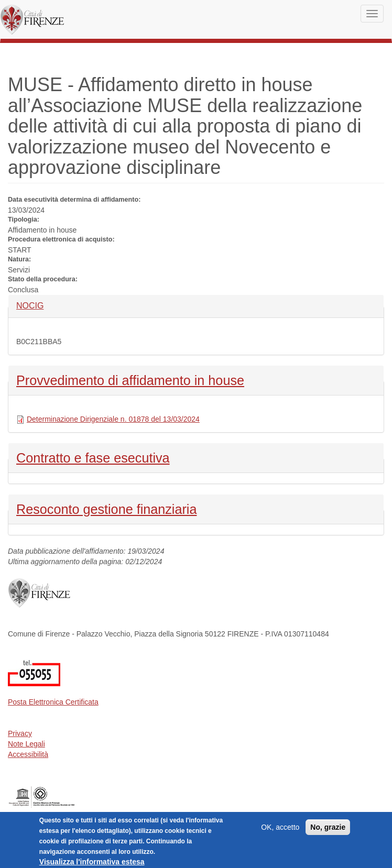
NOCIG (34, 305)
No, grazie (328, 830)
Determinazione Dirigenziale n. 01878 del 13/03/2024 (113, 419)
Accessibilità (28, 754)
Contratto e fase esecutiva (93, 457)
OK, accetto (280, 830)
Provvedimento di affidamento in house (130, 379)
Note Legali (26, 744)
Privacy (20, 733)
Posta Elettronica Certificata (53, 702)
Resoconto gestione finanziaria (106, 508)
